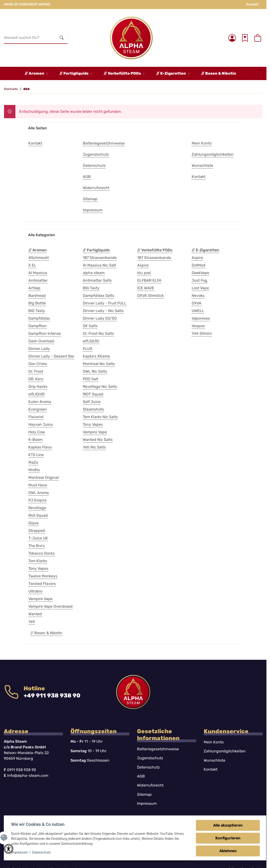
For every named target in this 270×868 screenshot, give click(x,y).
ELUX (88, 349)
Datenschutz (42, 852)
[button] (232, 38)
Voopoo (198, 326)
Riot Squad (38, 515)
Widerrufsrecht (150, 785)
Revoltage (37, 508)
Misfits (34, 470)
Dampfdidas (39, 318)
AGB (141, 776)
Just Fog (199, 280)
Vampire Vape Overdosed (51, 606)
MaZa (33, 462)
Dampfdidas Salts (98, 296)
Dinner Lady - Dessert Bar (51, 356)
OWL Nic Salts (95, 371)
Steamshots (93, 409)
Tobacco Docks (42, 553)
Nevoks (198, 296)
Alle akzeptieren (227, 825)
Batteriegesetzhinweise (158, 749)
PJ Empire (38, 500)
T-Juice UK (38, 538)
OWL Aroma (39, 493)
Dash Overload (41, 341)
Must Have (38, 485)
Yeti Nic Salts (94, 447)
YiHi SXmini (202, 333)
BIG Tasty (37, 311)
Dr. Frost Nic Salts (98, 333)
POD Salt (91, 379)
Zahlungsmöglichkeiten (225, 751)
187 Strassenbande (100, 258)
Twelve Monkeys (43, 576)
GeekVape (200, 273)
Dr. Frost (36, 371)
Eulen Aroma (40, 402)
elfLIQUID (37, 394)
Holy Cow (37, 432)
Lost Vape (200, 288)
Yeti (32, 622)
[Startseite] (131, 38)
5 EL (32, 265)
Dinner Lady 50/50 (100, 318)
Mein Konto (214, 742)
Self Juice (92, 402)
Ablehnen (228, 851)
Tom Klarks (38, 561)
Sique (33, 523)
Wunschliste (215, 760)
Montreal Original (44, 477)
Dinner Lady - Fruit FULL (105, 303)
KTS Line (36, 455)
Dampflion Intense (45, 333)
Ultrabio (35, 591)
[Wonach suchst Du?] (30, 38)
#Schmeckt (39, 258)
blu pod (144, 273)
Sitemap (144, 794)
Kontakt (252, 4)
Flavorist (36, 417)
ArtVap (34, 288)
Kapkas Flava (40, 447)
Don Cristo (38, 364)
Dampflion (38, 326)
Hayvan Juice (41, 424)
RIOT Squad (93, 394)
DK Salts (90, 326)
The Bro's (37, 546)
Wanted (35, 614)
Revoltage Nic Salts (100, 387)
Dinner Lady (39, 349)
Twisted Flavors (42, 584)
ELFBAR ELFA (149, 280)
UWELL (198, 311)
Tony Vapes (38, 568)
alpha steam (94, 273)
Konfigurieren (227, 838)
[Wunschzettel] (245, 38)
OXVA (197, 303)
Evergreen (38, 409)
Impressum (20, 852)
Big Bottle (37, 303)
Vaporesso (201, 318)
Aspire (143, 265)
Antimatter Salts (97, 280)
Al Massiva (38, 273)
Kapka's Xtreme (96, 356)
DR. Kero (36, 379)
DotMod (199, 265)
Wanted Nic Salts (98, 440)
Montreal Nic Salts (99, 364)
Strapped (37, 531)
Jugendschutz (150, 758)
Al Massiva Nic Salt (99, 265)
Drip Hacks (38, 387)
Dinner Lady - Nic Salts (103, 311)
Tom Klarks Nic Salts (100, 417)
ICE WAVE (146, 288)
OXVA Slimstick (150, 296)
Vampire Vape (40, 599)
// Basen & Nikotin (46, 633)
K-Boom (35, 440)
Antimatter (38, 280)
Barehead (37, 296)
